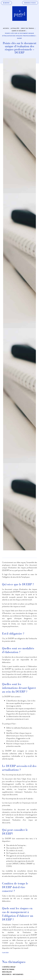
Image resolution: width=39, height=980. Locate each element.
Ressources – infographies (13, 974)
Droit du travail (8, 969)
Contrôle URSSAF (9, 967)
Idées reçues (7, 972)
